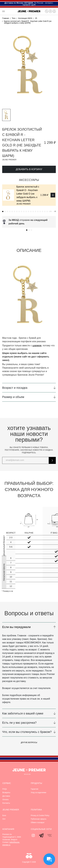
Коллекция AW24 (25, 18)
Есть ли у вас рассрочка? (19, 723)
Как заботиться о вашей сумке (23, 713)
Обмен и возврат (38, 823)
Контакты (6, 803)
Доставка (6, 796)
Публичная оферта (39, 819)
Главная (6, 18)
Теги (14, 18)
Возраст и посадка (15, 388)
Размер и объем (13, 397)
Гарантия (35, 789)
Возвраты (6, 793)
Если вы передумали (16, 627)
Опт (4, 819)
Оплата (5, 800)
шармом (37, 346)
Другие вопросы (29, 743)
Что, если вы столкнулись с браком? (27, 732)
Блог (4, 815)
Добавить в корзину (29, 169)
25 (36, 18)
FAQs (5, 789)
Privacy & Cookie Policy (40, 815)
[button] (8, 11)
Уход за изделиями (39, 793)
